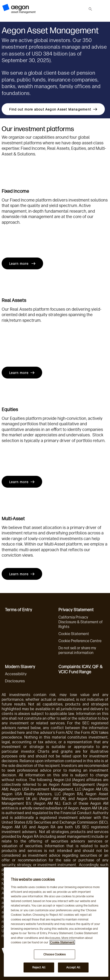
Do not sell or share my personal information (77, 650)
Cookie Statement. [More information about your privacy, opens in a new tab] (62, 942)
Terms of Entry (18, 610)
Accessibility (16, 674)
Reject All (39, 967)
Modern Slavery (20, 667)
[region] (56, 922)
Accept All (73, 967)
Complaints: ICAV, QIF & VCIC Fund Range (80, 669)
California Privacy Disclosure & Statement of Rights (81, 622)
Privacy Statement (76, 610)
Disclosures (15, 681)
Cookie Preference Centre (80, 641)
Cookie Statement (74, 634)
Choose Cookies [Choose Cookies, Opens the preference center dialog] (55, 954)
